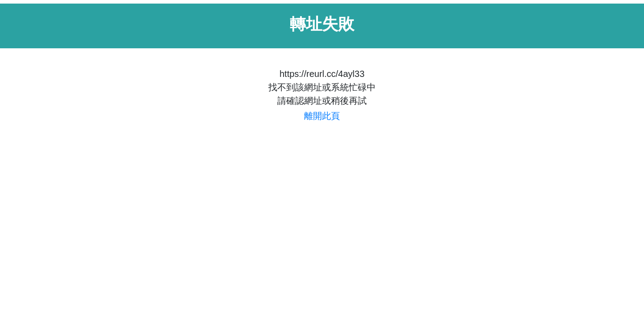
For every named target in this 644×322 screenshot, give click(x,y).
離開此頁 (322, 116)
